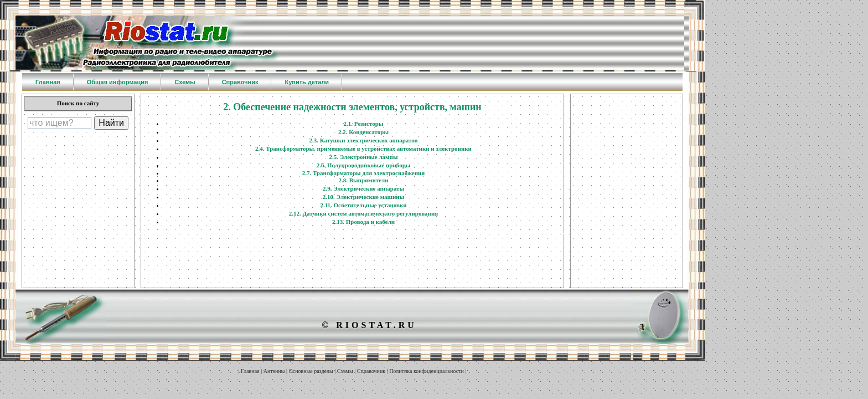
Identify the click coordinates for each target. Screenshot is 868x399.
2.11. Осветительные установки (363, 205)
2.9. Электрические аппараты (363, 188)
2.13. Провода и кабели (363, 222)
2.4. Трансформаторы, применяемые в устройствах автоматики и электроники (363, 149)
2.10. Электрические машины (363, 197)
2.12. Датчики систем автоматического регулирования (364, 213)
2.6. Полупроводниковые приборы (364, 165)
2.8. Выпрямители (363, 180)
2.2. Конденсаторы (363, 132)
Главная (250, 371)
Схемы (345, 371)
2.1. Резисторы (364, 124)
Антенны (274, 371)
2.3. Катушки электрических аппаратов (363, 140)
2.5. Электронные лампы (363, 157)
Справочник (371, 371)
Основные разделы (311, 371)
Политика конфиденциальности (427, 371)
